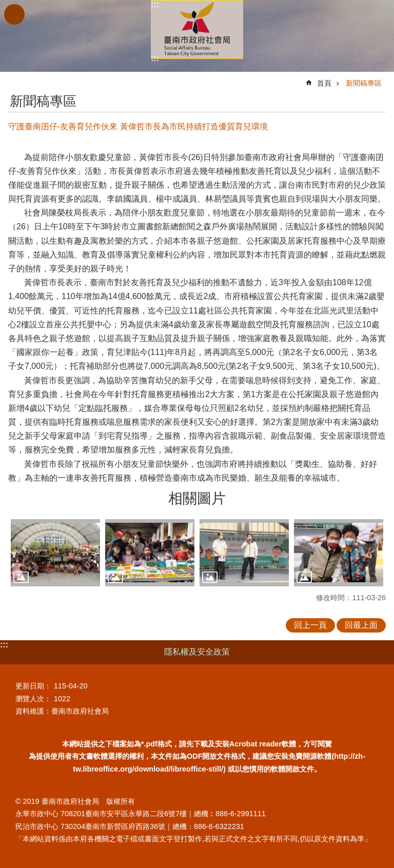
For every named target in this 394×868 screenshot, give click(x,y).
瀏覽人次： (33, 699)
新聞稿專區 (364, 83)
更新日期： (33, 686)
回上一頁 (310, 625)
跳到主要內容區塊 (5, 5)
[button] (55, 553)
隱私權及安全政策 (197, 652)
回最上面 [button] (361, 625)
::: (155, 4)
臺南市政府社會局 (197, 29)
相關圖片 (197, 498)
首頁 (324, 83)
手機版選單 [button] (14, 14)
